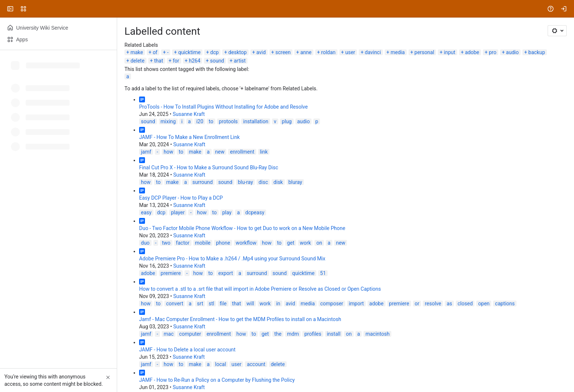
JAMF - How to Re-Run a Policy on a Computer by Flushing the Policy (217, 380)
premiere (171, 273)
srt (200, 304)
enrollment (242, 152)
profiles (313, 334)
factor (183, 243)
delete (137, 61)
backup (536, 52)
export (225, 273)
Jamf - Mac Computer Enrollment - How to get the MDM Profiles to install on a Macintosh (240, 319)
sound (217, 61)
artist (240, 61)
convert (175, 304)
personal (424, 52)
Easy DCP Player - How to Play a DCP (181, 198)
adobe (472, 52)
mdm (293, 334)
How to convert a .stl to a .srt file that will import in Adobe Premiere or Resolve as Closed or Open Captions (260, 289)
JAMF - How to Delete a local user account (187, 350)
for (176, 61)
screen (283, 52)
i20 (200, 121)
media (398, 52)
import (356, 304)
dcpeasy (255, 212)
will (250, 304)
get (291, 243)
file (223, 304)
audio (512, 52)
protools (228, 121)
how (168, 152)
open (484, 304)
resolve (433, 304)
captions (505, 304)
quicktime (189, 52)
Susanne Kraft (189, 114)
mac (169, 334)
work (305, 243)
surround (203, 182)
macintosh (377, 334)
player (178, 212)
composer (332, 304)
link (264, 152)
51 (323, 273)
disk (278, 182)
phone (223, 243)
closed (465, 304)
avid (261, 52)
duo (145, 243)
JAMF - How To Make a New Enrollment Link (189, 137)
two (166, 243)
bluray (295, 182)
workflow (246, 243)
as (449, 304)
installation (256, 121)
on (319, 243)
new (220, 152)
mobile (203, 243)
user (350, 52)
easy (146, 212)
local (221, 364)
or (417, 304)
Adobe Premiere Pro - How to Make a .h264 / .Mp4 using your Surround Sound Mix (232, 259)
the (278, 334)
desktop (238, 52)
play (227, 212)
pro (492, 52)
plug (287, 121)
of (155, 52)
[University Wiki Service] (34, 9)
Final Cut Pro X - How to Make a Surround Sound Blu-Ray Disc (209, 167)
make (137, 52)
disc (263, 182)
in (278, 304)
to (211, 121)
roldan (328, 52)
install (334, 334)
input (450, 52)
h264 (195, 61)
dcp (214, 52)
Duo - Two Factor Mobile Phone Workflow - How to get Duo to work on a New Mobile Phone (242, 228)
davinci (373, 52)
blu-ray (245, 182)
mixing (168, 121)
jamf (146, 152)
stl (211, 304)
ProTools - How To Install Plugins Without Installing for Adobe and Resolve (223, 107)
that (159, 61)
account (256, 364)
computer (190, 334)
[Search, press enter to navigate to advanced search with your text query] (286, 9)
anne (306, 52)
